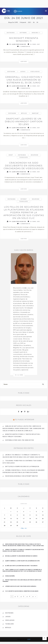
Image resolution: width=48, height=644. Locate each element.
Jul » (26, 528)
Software (23, 33)
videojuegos (35, 72)
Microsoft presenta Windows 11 (24, 39)
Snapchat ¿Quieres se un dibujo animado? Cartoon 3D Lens (24, 121)
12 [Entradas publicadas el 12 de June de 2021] (36, 515)
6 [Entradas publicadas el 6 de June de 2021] (43, 512)
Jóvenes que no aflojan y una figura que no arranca (21, 586)
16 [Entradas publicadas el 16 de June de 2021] (17, 519)
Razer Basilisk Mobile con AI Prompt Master (22, 476)
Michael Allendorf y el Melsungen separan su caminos (21, 556)
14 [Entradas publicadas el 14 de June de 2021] (5, 519)
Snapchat (35, 113)
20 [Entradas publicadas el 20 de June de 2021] (43, 519)
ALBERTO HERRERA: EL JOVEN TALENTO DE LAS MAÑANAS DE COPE (22, 561)
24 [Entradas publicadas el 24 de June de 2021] (24, 522)
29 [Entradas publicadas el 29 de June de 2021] (11, 526)
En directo (18, 11)
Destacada (11, 33)
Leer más (24, 61)
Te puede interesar (25, 420)
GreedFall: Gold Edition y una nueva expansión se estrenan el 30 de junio (24, 80)
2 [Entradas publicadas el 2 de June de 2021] (17, 512)
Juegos (23, 72)
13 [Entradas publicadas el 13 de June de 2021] (43, 515)
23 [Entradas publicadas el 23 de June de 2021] (17, 522)
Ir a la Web (19, 375)
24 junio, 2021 (34, 44)
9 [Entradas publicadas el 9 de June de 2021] (17, 515)
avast (11, 155)
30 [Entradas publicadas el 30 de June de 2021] (17, 526)
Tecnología (23, 157)
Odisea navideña (10, 576)
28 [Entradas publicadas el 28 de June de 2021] (5, 526)
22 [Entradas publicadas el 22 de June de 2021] (11, 522)
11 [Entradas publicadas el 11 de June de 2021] (30, 515)
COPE (29, 639)
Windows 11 (36, 33)
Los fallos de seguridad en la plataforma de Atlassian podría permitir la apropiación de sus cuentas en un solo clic (24, 212)
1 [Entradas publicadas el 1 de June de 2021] (11, 512)
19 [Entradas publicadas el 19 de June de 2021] (36, 519)
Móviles (24, 113)
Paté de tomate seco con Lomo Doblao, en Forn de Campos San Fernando (22, 581)
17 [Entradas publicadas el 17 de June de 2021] (24, 519)
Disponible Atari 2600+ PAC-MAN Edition (20, 440)
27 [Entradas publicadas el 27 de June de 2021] (43, 522)
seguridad (35, 155)
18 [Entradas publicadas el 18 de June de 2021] (30, 519)
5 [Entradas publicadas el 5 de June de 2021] (36, 512)
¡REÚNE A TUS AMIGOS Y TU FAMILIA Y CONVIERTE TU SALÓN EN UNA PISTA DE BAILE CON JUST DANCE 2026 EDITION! (23, 550)
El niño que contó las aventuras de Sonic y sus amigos (21, 566)
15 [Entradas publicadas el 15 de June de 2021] (11, 519)
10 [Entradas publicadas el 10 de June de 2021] (24, 515)
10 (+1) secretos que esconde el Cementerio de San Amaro (22, 591)
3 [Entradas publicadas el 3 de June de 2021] (24, 512)
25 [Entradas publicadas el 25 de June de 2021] (30, 522)
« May (22, 528)
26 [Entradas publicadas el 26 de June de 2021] (36, 522)
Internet (24, 199)
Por (16, 44)
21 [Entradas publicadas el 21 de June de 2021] (5, 522)
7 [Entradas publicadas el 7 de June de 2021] (5, 515)
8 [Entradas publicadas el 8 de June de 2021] (11, 515)
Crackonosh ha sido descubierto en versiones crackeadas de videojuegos (24, 166)
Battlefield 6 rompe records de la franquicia (22, 467)
